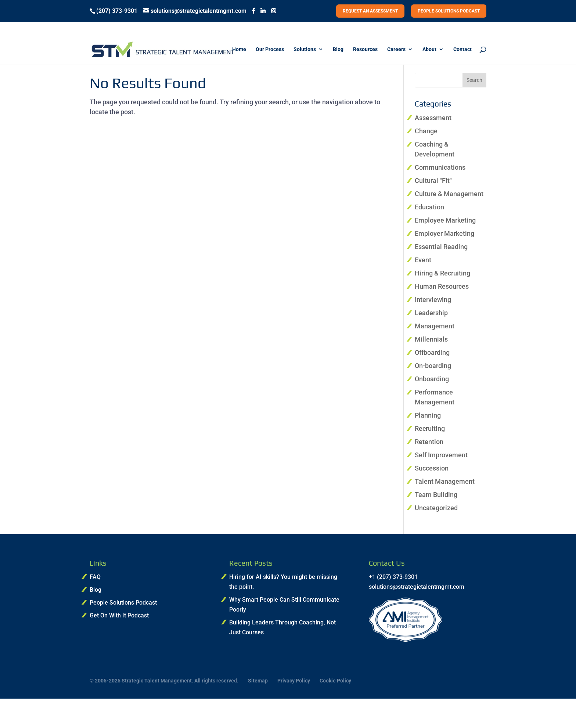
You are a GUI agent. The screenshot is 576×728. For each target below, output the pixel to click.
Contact (462, 49)
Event (423, 260)
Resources (365, 49)
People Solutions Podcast (123, 603)
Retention (429, 442)
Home (239, 49)
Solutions (305, 49)
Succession (432, 468)
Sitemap (258, 681)
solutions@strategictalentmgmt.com (417, 587)
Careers (396, 49)
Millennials (431, 339)
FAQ (95, 577)
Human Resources (442, 286)
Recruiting (430, 428)
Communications (440, 167)
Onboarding (432, 379)
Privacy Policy (294, 681)
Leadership (431, 313)
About (429, 49)
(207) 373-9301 (117, 11)
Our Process (270, 49)
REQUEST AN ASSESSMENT (370, 11)
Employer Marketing (444, 233)
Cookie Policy (335, 681)
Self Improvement (441, 455)
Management (435, 326)
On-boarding (433, 366)
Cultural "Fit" (433, 181)
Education (429, 207)
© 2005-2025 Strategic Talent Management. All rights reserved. (164, 681)
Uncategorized (436, 508)
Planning (428, 415)
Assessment (433, 118)
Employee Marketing (445, 220)
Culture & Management (449, 194)
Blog (338, 49)
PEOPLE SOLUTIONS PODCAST (449, 11)
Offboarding (432, 352)
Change (426, 131)
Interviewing (433, 300)
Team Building (436, 495)
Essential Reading (441, 247)
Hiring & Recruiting (442, 273)
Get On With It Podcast (119, 615)
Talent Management (445, 481)
